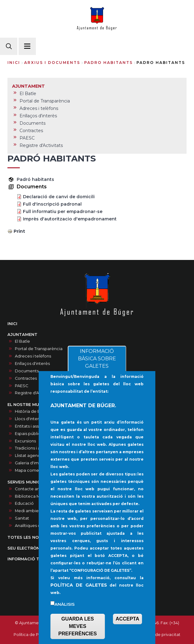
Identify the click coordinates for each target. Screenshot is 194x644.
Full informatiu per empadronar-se (63, 211)
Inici (14, 63)
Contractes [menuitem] (31, 131)
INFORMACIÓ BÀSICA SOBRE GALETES (97, 359)
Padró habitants (35, 179)
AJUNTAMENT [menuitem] (28, 86)
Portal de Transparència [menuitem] (45, 101)
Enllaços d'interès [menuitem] (38, 116)
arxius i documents (52, 63)
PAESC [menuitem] (27, 138)
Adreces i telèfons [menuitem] (39, 108)
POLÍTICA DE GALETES (79, 585)
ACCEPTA (127, 619)
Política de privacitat (160, 635)
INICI (12, 324)
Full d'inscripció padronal (52, 204)
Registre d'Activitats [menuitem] (41, 145)
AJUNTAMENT (22, 335)
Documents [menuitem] (32, 123)
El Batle (22, 341)
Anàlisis (65, 604)
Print (19, 231)
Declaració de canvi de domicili (59, 197)
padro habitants (108, 63)
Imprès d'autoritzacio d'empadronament (70, 219)
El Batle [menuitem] (28, 94)
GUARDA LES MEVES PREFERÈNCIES (78, 626)
